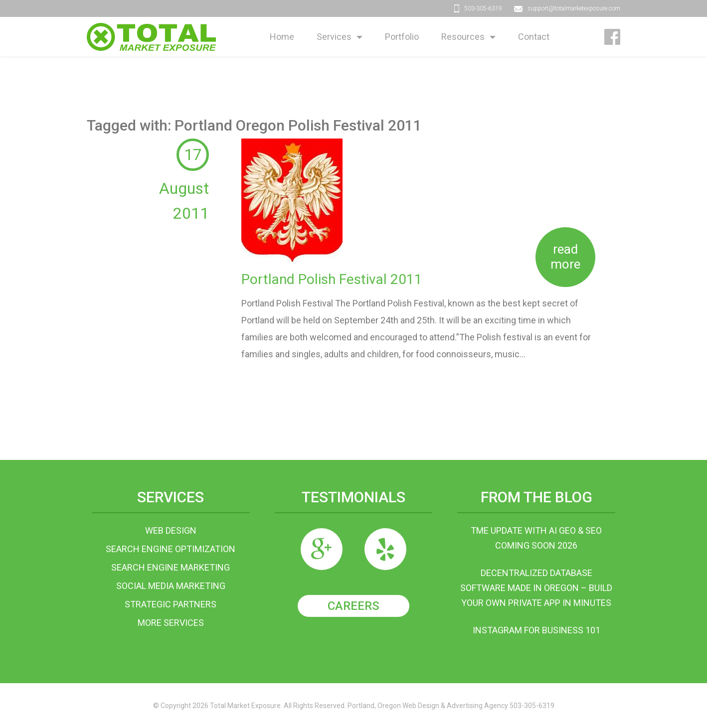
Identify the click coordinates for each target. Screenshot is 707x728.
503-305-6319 (483, 8)
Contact (534, 37)
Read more (565, 257)
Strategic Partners (171, 604)
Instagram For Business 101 (536, 630)
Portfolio (402, 37)
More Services (171, 623)
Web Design (171, 530)
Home (282, 37)
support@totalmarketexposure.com (574, 8)
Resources (463, 37)
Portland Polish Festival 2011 (332, 279)
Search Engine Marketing (171, 567)
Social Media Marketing (171, 586)
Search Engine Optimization (171, 549)
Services (334, 37)
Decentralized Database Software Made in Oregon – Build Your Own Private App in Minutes (536, 588)
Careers (353, 606)
